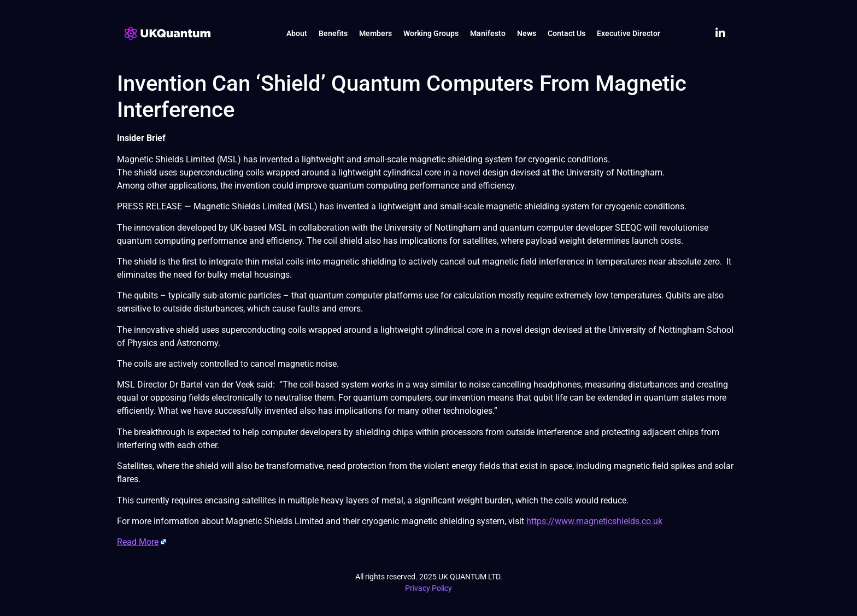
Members (375, 33)
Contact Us (567, 33)
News (527, 33)
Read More (138, 542)
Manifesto (488, 33)
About (297, 33)
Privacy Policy (428, 588)
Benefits (333, 33)
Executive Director (629, 33)
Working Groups (431, 33)
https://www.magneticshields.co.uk (594, 521)
